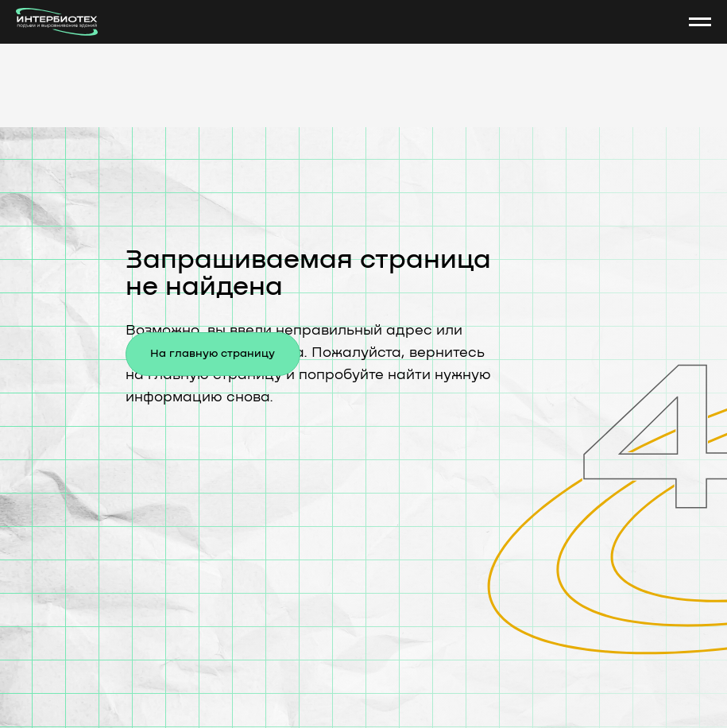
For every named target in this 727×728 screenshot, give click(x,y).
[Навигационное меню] (700, 22)
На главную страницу (213, 354)
